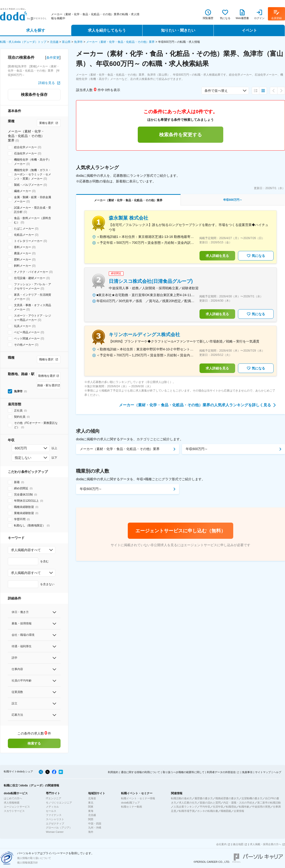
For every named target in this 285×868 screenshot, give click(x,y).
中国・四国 (95, 824)
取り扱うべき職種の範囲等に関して (184, 772)
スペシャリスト (55, 819)
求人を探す (36, 30)
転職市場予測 (187, 811)
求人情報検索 (12, 803)
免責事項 (247, 772)
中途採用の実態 (261, 807)
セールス (51, 811)
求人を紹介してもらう (107, 30)
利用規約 (113, 772)
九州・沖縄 (95, 828)
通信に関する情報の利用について (140, 772)
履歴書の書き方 (204, 798)
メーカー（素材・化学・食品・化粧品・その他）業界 (120, 42)
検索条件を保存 (34, 95)
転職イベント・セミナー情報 (138, 798)
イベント (249, 30)
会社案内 (221, 844)
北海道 (92, 798)
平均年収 (205, 807)
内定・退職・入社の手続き (239, 803)
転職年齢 (244, 807)
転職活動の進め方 (181, 798)
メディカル (52, 807)
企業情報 (239, 811)
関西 (91, 819)
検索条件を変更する (180, 135)
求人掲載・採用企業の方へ (266, 844)
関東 (91, 807)
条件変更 (53, 58)
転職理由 (231, 807)
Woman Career (55, 832)
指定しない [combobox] (23, 458)
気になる (256, 256)
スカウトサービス (14, 811)
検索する (34, 743)
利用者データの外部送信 (221, 772)
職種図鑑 (226, 811)
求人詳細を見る (217, 256)
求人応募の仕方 (188, 803)
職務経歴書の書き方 (227, 798)
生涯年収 (218, 807)
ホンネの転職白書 (208, 811)
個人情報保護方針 (28, 863)
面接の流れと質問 (210, 803)
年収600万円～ (197, 449)
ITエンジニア (54, 798)
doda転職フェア (131, 803)
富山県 (66, 42)
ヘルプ (277, 772)
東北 (91, 803)
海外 (91, 832)
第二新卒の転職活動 (269, 803)
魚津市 (78, 42)
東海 (91, 811)
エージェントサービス (17, 807)
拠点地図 (238, 844)
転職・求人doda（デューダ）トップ (23, 42)
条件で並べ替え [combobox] (216, 91)
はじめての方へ (13, 798)
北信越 (54, 42)
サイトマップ (263, 772)
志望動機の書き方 (252, 798)
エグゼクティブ (55, 824)
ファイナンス (54, 815)
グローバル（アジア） (59, 828)
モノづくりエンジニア (59, 803)
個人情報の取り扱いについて (34, 858)
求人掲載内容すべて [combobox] (26, 550)
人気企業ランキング (185, 807)
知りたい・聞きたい (178, 30)
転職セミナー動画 (132, 807)
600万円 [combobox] (21, 448)
